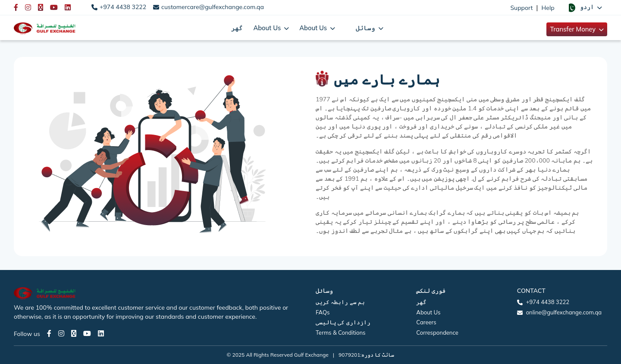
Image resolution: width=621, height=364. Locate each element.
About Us (428, 312)
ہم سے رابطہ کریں (340, 302)
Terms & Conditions (341, 333)
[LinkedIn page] (101, 333)
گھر (237, 28)
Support (521, 8)
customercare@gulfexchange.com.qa (213, 7)
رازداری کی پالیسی (343, 322)
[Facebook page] (49, 333)
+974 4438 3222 (123, 7)
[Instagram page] (61, 333)
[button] (584, 7)
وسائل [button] (366, 28)
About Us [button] (268, 28)
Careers (426, 322)
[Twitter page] (74, 333)
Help (548, 8)
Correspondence (437, 333)
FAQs (323, 312)
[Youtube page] (87, 333)
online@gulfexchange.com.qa (564, 312)
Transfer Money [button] (574, 29)
